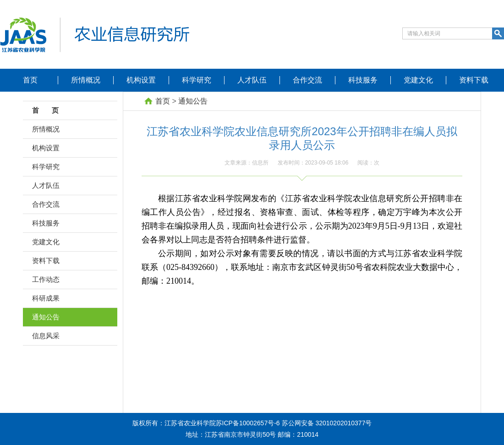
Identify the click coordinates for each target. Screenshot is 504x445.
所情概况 (86, 80)
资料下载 (474, 80)
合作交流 (307, 80)
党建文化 (418, 80)
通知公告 (46, 317)
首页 (30, 80)
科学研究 (197, 80)
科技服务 (363, 80)
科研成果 (46, 298)
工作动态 (46, 279)
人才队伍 (252, 80)
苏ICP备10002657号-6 (248, 423)
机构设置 (141, 80)
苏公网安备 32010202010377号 (327, 423)
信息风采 (46, 336)
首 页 (48, 110)
